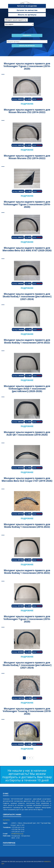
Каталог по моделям (27, 6)
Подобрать (27, 36)
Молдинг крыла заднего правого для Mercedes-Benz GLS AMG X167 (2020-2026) (27, 249)
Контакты (6, 820)
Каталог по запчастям (27, 10)
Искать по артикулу (27, 15)
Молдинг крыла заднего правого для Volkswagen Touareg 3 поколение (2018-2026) (27, 711)
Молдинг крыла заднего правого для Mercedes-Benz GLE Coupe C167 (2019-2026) (27, 479)
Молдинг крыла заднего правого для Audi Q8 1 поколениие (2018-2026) (27, 433)
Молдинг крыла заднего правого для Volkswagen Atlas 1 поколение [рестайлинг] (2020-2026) (27, 389)
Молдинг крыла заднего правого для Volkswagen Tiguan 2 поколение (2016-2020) (27, 66)
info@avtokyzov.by (17, 834)
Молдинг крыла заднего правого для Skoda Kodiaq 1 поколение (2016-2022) (27, 341)
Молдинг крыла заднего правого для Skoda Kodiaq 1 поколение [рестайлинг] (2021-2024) (27, 296)
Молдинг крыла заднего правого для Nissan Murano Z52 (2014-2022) (27, 111)
